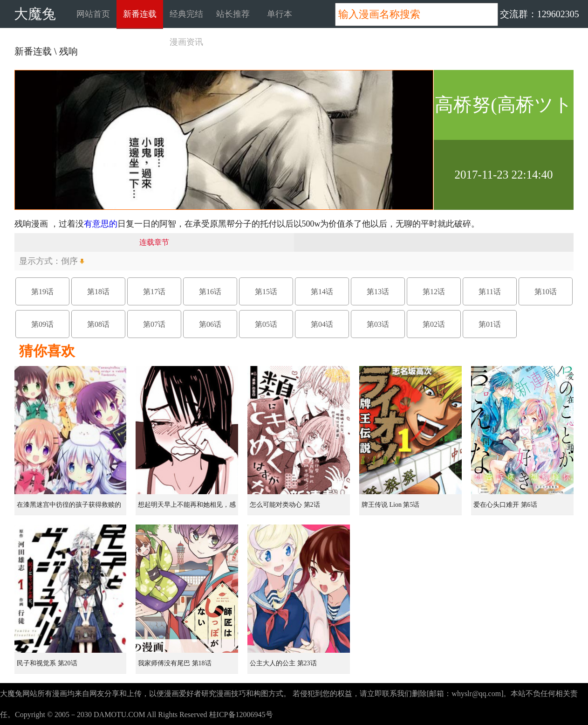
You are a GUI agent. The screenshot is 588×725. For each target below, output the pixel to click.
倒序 (69, 261)
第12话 (434, 292)
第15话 (266, 292)
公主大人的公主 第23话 (283, 663)
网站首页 (93, 14)
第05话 (266, 324)
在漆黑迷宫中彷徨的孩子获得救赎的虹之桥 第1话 (69, 508)
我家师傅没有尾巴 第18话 (175, 663)
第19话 (42, 292)
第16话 (210, 292)
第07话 (154, 324)
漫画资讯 (186, 42)
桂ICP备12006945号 (241, 715)
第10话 (546, 292)
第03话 (378, 324)
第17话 (154, 292)
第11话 (489, 292)
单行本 (280, 14)
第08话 (98, 324)
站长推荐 (233, 14)
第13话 (378, 292)
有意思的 (101, 224)
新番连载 (140, 14)
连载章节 (154, 242)
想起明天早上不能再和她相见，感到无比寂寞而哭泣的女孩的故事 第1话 (188, 508)
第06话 (210, 324)
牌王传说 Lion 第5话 (390, 505)
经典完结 (186, 14)
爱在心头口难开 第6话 (505, 505)
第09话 (42, 324)
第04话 (322, 324)
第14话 (322, 292)
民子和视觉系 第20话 (47, 663)
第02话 (434, 324)
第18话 (98, 292)
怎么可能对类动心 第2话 (285, 505)
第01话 (490, 324)
